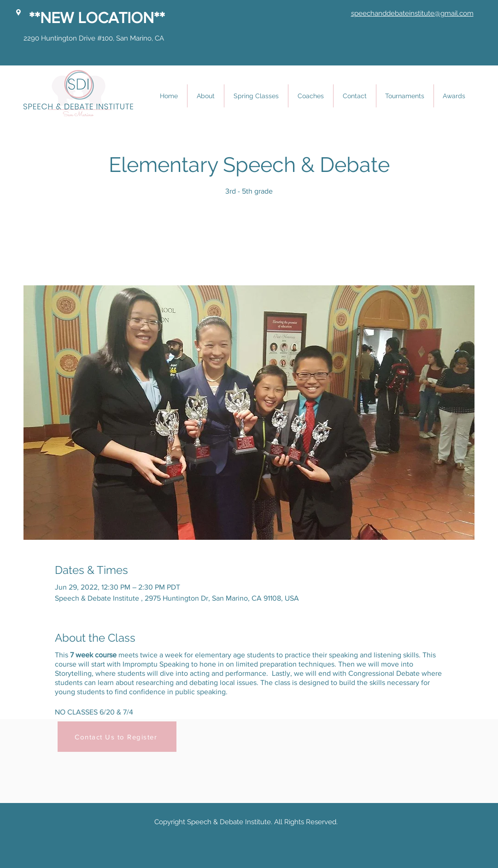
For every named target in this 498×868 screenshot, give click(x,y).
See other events (249, 242)
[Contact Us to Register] (117, 737)
